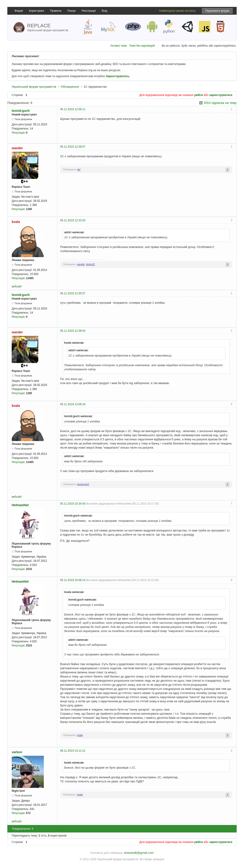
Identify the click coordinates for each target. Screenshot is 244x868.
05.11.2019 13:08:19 (73, 404)
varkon (17, 752)
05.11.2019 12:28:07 (73, 147)
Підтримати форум (217, 11)
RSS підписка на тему (220, 103)
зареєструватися (221, 95)
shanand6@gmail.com (139, 853)
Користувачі (36, 11)
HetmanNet (20, 505)
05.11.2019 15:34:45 (73, 504)
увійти (199, 95)
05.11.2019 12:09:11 (73, 109)
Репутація (18, 133)
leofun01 (90, 264)
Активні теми (119, 46)
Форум (19, 11)
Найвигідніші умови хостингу (177, 11)
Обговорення (70, 87)
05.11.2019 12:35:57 (73, 293)
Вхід (105, 11)
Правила (56, 11)
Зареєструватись (117, 76)
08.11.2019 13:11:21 (73, 751)
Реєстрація (89, 11)
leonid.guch (21, 111)
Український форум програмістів (34, 87)
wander (17, 148)
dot (79, 170)
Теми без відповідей (142, 46)
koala (16, 222)
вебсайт (17, 287)
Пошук (72, 11)
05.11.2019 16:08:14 (73, 580)
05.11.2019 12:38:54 (73, 331)
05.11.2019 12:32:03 (73, 220)
